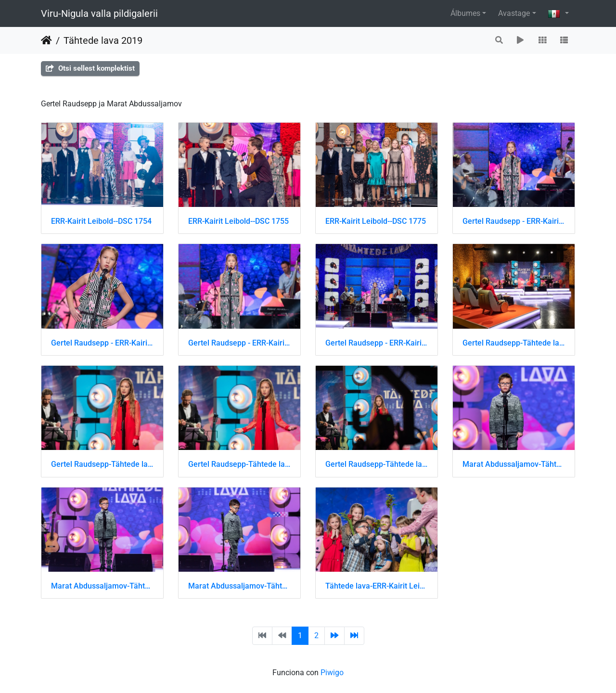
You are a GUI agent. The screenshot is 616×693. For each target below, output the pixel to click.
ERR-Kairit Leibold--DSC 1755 (238, 221)
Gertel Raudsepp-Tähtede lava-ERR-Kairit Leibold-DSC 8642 (377, 464)
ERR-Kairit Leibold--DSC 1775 (376, 221)
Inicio (46, 40)
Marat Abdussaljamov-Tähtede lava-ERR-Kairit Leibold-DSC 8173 (239, 586)
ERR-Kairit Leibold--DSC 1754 (101, 221)
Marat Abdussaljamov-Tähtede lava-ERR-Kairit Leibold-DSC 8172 (102, 586)
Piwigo (332, 673)
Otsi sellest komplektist (90, 68)
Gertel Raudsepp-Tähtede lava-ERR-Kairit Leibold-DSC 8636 (514, 343)
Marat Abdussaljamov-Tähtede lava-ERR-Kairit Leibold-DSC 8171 (514, 464)
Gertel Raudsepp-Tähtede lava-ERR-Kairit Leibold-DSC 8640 (102, 464)
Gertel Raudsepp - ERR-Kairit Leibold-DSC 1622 (239, 343)
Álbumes (465, 13)
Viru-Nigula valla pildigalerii (99, 13)
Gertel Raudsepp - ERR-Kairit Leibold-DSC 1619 (514, 221)
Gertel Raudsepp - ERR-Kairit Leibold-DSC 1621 (102, 343)
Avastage (514, 13)
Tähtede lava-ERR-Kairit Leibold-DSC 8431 (377, 586)
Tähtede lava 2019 (103, 40)
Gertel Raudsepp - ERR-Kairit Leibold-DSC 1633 (377, 343)
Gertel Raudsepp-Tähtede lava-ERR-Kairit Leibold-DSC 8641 (239, 464)
